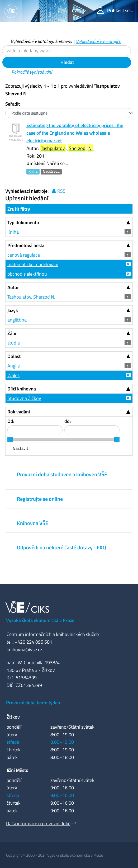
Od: (11, 421)
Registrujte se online (40, 499)
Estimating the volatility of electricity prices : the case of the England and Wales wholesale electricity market (75, 133)
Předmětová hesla (26, 245)
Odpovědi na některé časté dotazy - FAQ (61, 547)
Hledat (67, 62)
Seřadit (13, 104)
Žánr (12, 333)
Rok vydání (19, 412)
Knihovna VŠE (33, 523)
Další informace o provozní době (38, 824)
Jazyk (13, 310)
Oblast (14, 356)
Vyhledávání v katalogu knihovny (41, 41)
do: (68, 421)
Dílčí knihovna (22, 389)
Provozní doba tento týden (33, 703)
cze (77, 11)
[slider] (10, 440)
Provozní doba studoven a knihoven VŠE (62, 474)
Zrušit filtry (19, 209)
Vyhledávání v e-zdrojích (98, 41)
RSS (58, 191)
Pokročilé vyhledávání (32, 72)
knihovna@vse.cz (24, 650)
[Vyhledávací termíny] (66, 51)
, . (67, 148)
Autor (13, 287)
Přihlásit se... (115, 10)
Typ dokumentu (23, 222)
